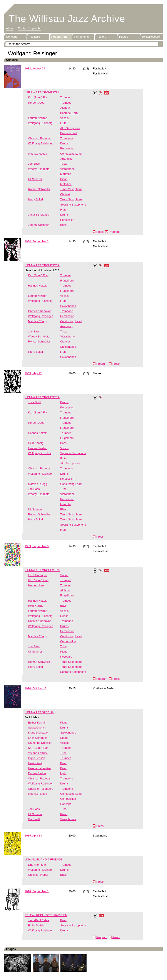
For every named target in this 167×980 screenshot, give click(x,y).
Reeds (64, 616)
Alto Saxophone (70, 128)
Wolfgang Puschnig (40, 123)
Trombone (67, 138)
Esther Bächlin (37, 723)
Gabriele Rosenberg (41, 789)
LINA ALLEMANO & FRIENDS (44, 859)
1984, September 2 (37, 241)
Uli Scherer (35, 179)
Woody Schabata (39, 169)
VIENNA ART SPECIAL (39, 712)
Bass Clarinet (69, 133)
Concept (65, 804)
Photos (124, 37)
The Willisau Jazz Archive (67, 19)
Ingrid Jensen (37, 758)
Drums (64, 143)
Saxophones (68, 306)
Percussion (67, 148)
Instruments (81, 37)
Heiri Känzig (36, 443)
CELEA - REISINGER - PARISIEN (46, 915)
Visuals (65, 743)
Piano (64, 179)
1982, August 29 (35, 68)
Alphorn (65, 108)
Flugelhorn (67, 281)
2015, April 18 (33, 836)
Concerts (12, 37)
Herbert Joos (36, 103)
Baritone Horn (69, 113)
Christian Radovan (40, 138)
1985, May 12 (33, 373)
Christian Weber (38, 875)
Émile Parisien (37, 925)
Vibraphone (67, 169)
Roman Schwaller (39, 189)
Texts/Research (152, 37)
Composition (68, 641)
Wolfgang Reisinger (40, 143)
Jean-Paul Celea (38, 920)
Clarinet (65, 194)
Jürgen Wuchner (38, 225)
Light (63, 773)
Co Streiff (34, 819)
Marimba (66, 174)
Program (114, 232)
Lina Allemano (37, 865)
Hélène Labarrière (39, 768)
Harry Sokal (35, 199)
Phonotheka (101, 93)
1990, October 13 (35, 688)
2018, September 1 (37, 891)
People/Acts (59, 37)
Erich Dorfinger (38, 575)
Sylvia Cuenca (37, 728)
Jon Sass (34, 164)
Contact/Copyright (29, 28)
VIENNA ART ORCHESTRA (42, 92)
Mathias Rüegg (38, 154)
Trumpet (65, 97)
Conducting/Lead (71, 154)
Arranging (66, 159)
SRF (107, 93)
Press (100, 232)
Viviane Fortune (38, 753)
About (10, 28)
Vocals (64, 118)
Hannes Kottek (37, 286)
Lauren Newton (38, 118)
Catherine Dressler (40, 743)
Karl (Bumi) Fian (38, 97)
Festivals (34, 37)
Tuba (63, 164)
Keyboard (66, 657)
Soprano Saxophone (73, 205)
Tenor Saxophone (71, 189)
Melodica (66, 184)
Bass (63, 225)
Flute (63, 123)
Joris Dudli (35, 402)
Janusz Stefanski (39, 215)
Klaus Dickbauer (38, 733)
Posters (101, 37)
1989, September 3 (37, 546)
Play (95, 93)
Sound (64, 575)
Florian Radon (37, 773)
